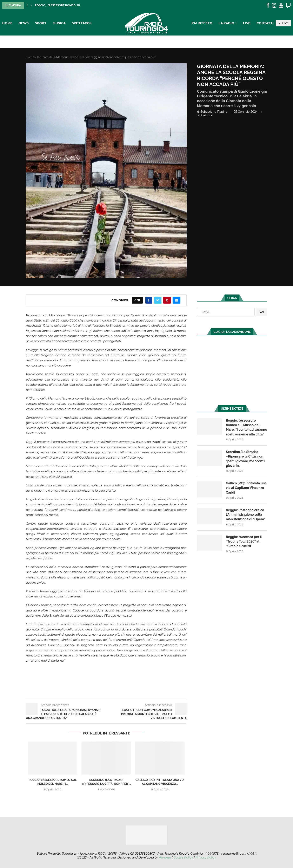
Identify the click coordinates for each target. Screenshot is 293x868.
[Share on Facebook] (149, 300)
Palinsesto (202, 23)
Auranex (165, 857)
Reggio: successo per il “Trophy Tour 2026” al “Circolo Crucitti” (244, 546)
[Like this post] (139, 300)
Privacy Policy (206, 857)
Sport (41, 23)
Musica (59, 23)
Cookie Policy (183, 857)
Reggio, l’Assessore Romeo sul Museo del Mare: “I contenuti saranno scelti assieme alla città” (244, 430)
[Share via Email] (177, 300)
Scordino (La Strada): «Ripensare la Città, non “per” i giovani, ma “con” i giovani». (246, 463)
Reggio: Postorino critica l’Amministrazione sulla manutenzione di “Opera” (246, 519)
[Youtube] (281, 5)
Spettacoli (82, 23)
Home (7, 23)
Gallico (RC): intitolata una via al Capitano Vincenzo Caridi (246, 493)
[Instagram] (274, 5)
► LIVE (283, 23)
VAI (262, 312)
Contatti (265, 23)
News (24, 23)
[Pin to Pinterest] (167, 300)
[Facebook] (268, 5)
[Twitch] (288, 5)
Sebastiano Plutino (214, 112)
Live (247, 23)
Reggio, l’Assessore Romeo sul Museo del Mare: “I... (73, 5)
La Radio (226, 23)
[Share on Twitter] (158, 300)
